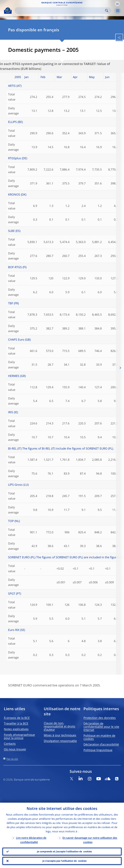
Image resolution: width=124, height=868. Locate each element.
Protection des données (100, 718)
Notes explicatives (16, 729)
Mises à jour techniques (60, 735)
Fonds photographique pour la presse (19, 736)
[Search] (60, 11)
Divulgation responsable (60, 741)
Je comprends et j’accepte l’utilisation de (64, 852)
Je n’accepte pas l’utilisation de (65, 861)
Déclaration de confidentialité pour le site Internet (101, 727)
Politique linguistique (98, 750)
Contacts (10, 744)
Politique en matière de (99, 737)
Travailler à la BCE (16, 723)
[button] (117, 4)
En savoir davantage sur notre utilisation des (90, 840)
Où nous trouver (15, 749)
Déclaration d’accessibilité (101, 744)
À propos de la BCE (17, 718)
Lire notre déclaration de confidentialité (31, 840)
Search (107, 11)
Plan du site (12, 759)
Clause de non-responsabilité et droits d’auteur (59, 726)
